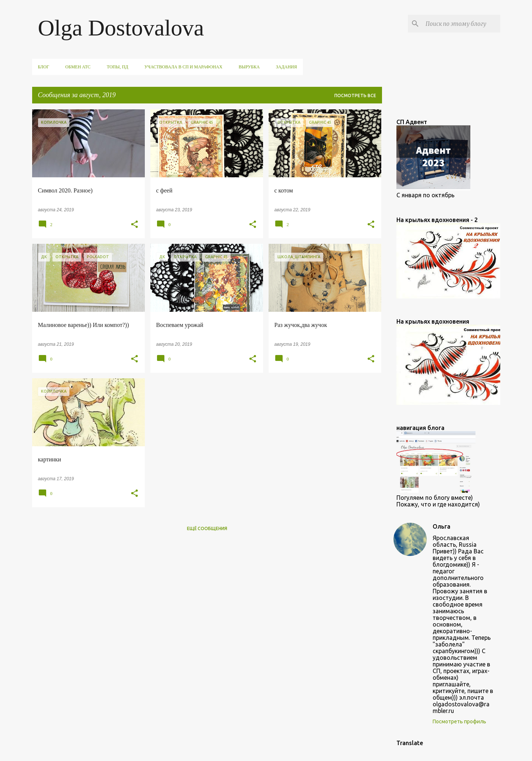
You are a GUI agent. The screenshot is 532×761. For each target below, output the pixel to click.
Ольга (441, 526)
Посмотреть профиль (459, 721)
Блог (44, 67)
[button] (134, 225)
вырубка (249, 67)
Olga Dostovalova (121, 28)
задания (287, 67)
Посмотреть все (355, 95)
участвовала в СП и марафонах (183, 67)
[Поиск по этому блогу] (461, 24)
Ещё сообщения (207, 528)
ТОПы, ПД (117, 67)
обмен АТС (78, 67)
